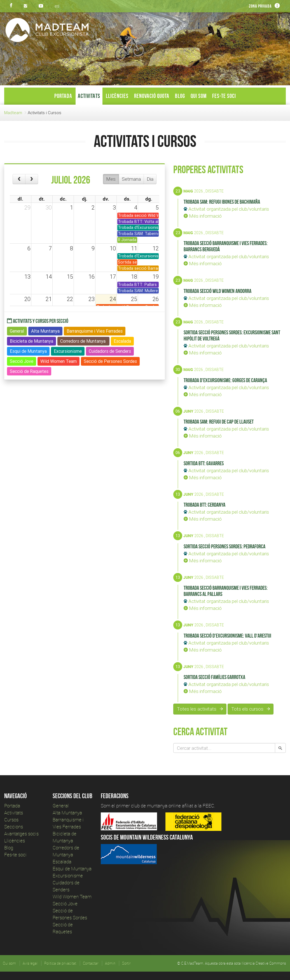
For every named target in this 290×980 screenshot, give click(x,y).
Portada (63, 96)
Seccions (14, 827)
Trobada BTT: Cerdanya (204, 505)
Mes (111, 179)
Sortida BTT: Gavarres (204, 463)
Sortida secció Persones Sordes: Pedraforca (224, 546)
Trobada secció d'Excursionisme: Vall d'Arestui (227, 636)
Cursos (11, 820)
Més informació (203, 216)
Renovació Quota (152, 96)
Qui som (199, 96)
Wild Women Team (72, 896)
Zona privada (260, 6)
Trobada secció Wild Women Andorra (217, 291)
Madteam (13, 113)
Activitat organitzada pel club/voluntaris (226, 209)
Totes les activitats (200, 709)
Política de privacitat (60, 963)
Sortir (126, 963)
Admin (110, 963)
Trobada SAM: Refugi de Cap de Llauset (219, 422)
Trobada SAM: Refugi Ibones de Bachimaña (222, 202)
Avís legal (30, 963)
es (57, 6)
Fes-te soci (224, 96)
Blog (180, 96)
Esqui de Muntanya (72, 869)
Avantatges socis (21, 834)
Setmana (131, 179)
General (61, 806)
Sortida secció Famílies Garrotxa (214, 677)
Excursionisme (68, 876)
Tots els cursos (251, 709)
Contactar (91, 963)
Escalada (62, 862)
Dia (150, 179)
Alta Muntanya (67, 813)
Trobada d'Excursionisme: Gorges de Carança (225, 380)
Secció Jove (65, 903)
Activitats (89, 96)
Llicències (117, 96)
